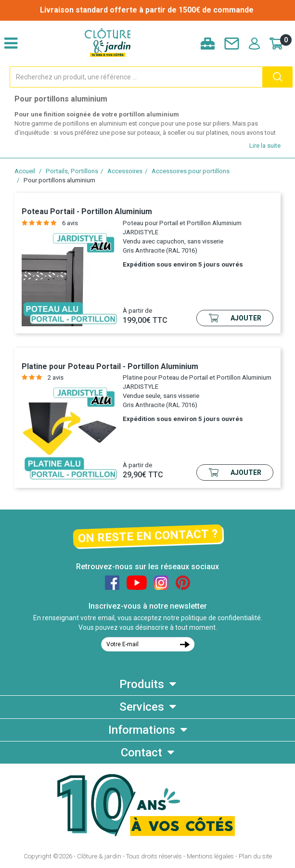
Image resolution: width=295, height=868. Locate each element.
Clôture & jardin (99, 856)
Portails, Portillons (72, 171)
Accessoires (125, 171)
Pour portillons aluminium (59, 180)
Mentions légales (210, 856)
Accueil (25, 171)
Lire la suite (265, 146)
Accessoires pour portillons (191, 171)
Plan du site (255, 856)
